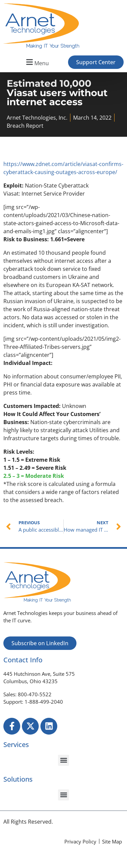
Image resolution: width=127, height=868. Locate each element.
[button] (37, 62)
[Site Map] (112, 842)
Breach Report (25, 126)
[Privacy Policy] (80, 842)
